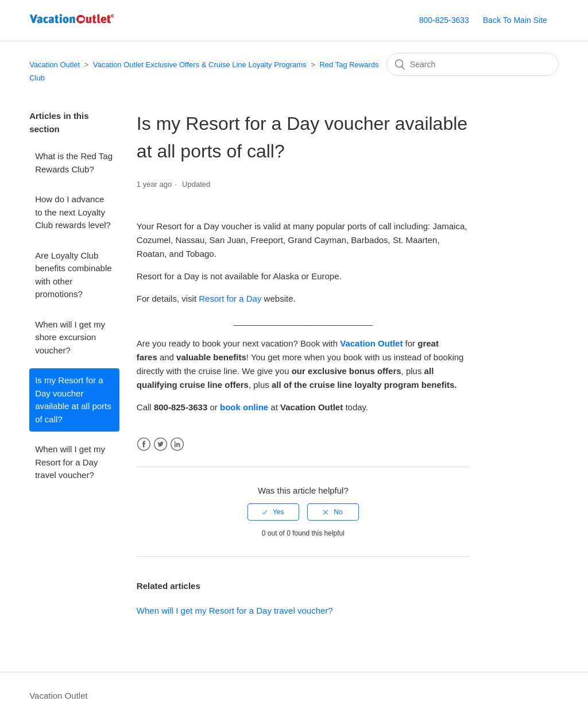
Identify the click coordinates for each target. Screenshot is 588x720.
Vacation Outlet (55, 65)
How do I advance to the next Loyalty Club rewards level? (73, 212)
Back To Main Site (515, 20)
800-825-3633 (444, 20)
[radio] (273, 512)
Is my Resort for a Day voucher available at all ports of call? (73, 400)
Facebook (144, 444)
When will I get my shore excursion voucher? (70, 337)
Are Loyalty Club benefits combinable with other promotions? (73, 275)
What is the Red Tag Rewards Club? (74, 163)
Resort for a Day (230, 299)
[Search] (473, 64)
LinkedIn (177, 444)
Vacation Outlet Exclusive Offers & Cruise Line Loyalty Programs (200, 65)
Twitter (160, 444)
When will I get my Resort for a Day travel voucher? (70, 462)
